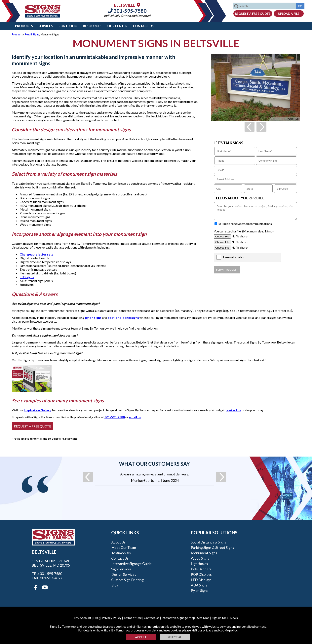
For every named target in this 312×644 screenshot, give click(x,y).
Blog (115, 585)
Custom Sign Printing (127, 580)
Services (46, 26)
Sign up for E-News (225, 618)
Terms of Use (133, 618)
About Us (118, 542)
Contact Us (143, 26)
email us (135, 417)
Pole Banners (201, 569)
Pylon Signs (200, 590)
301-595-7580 (127, 11)
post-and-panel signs (123, 318)
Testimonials (121, 553)
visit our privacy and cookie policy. (215, 630)
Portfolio (68, 26)
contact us (233, 410)
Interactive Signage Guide (131, 564)
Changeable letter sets (37, 254)
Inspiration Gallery (38, 410)
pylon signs (93, 318)
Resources (92, 26)
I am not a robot (234, 257)
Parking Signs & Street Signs (212, 547)
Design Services (124, 574)
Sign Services (121, 569)
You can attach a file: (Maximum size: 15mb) (244, 231)
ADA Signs (199, 585)
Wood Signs (200, 558)
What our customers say (154, 464)
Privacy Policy (112, 618)
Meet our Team (124, 547)
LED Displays (201, 580)
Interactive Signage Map (178, 618)
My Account (83, 618)
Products (24, 26)
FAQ (97, 618)
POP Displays (201, 574)
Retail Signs (32, 34)
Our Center (117, 26)
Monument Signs (204, 553)
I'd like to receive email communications (245, 224)
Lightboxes (199, 564)
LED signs (27, 277)
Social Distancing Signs (208, 542)
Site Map (203, 618)
